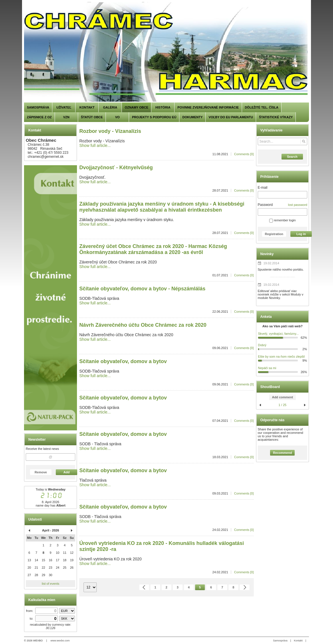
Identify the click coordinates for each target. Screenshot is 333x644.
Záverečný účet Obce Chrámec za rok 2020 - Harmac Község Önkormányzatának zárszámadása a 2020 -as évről (153, 249)
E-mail (263, 188)
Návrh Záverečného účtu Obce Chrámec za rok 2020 (143, 325)
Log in (301, 234)
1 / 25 (283, 405)
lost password (298, 205)
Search (292, 157)
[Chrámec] (166, 52)
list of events (50, 584)
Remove (41, 472)
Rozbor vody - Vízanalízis (110, 131)
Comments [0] (244, 154)
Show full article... (95, 145)
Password (265, 205)
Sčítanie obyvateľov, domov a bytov (123, 361)
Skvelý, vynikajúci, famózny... (278, 334)
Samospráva (280, 641)
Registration (274, 234)
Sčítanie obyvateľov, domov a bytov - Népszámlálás (142, 289)
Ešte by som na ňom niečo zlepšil (281, 357)
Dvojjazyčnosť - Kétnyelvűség (116, 168)
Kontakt (298, 641)
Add (67, 472)
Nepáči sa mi (267, 368)
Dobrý (262, 345)
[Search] (304, 141)
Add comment (283, 397)
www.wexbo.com (60, 641)
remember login (282, 220)
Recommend (282, 453)
